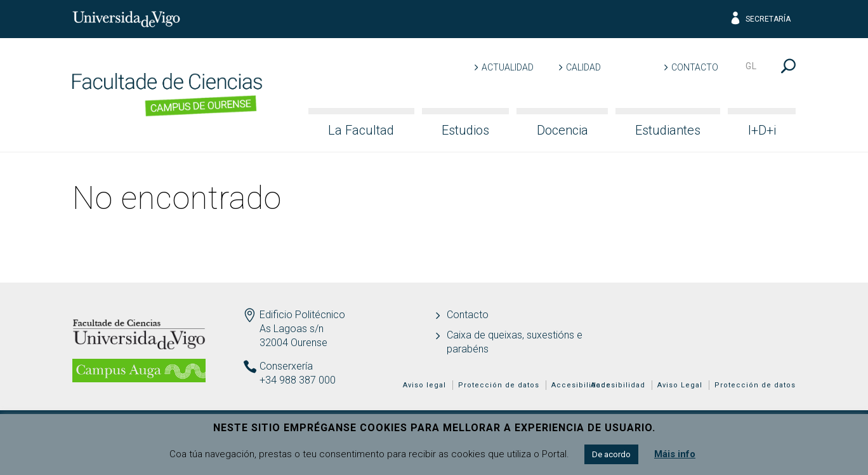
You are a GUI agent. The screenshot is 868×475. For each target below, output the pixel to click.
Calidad (583, 67)
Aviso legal (424, 385)
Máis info (675, 454)
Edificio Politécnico (302, 315)
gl (751, 66)
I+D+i (762, 130)
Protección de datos (755, 385)
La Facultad (361, 130)
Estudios (465, 130)
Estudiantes (668, 130)
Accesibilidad (618, 385)
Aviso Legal (680, 385)
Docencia (562, 130)
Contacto (695, 67)
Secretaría (760, 19)
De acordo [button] (611, 454)
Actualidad (508, 67)
